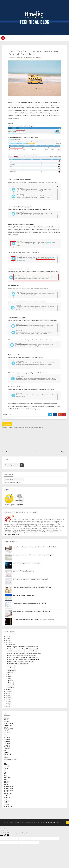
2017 (8, 693)
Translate (16, 482)
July (9, 674)
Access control (8, 723)
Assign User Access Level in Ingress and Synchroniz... (22, 651)
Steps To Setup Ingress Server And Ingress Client (27, 563)
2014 (8, 700)
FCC (5, 734)
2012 (8, 704)
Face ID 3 (7, 740)
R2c (5, 772)
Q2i (5, 763)
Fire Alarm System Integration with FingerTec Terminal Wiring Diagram (34, 619)
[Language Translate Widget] (14, 479)
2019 (8, 689)
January (10, 687)
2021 (8, 640)
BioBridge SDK (8, 729)
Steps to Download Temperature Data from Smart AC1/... (24, 653)
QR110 (6, 768)
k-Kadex (6, 803)
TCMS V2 (7, 781)
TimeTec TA (8, 792)
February (10, 685)
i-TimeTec (7, 797)
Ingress (6, 752)
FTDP (6, 736)
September (11, 670)
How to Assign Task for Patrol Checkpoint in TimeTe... (23, 647)
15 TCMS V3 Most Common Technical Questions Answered (30, 579)
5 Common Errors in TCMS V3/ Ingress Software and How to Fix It (32, 611)
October (10, 668)
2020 (8, 642)
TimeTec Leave (9, 788)
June (9, 676)
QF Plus (6, 767)
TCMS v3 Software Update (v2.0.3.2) (24, 571)
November (11, 666)
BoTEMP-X (7, 731)
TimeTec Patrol (9, 790)
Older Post (64, 452)
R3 (5, 774)
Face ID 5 (7, 745)
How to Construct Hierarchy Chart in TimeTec (20, 662)
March (10, 683)
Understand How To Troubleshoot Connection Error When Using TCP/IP (34, 555)
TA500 (6, 779)
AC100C (6, 718)
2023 (8, 636)
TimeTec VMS (8, 794)
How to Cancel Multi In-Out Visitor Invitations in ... (22, 655)
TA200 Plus (7, 777)
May (9, 679)
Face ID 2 (7, 738)
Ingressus (7, 756)
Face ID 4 (7, 741)
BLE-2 (6, 727)
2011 (8, 706)
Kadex (6, 758)
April (9, 681)
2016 (8, 695)
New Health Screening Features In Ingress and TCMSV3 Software (32, 587)
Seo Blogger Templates (52, 823)
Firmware (7, 749)
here (21, 505)
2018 (8, 691)
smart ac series (9, 806)
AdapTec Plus (8, 725)
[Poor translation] (7, 835)
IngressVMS (8, 754)
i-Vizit (6, 799)
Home (35, 452)
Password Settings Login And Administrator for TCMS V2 (30, 603)
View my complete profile (11, 534)
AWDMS (7, 722)
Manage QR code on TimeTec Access (18, 664)
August (10, 672)
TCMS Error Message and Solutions (23, 595)
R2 (5, 770)
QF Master (7, 765)
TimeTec (7, 785)
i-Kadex (6, 795)
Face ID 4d (7, 743)
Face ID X (7, 747)
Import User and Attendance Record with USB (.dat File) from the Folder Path (35, 547)
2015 (8, 698)
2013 (8, 702)
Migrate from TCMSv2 (11, 759)
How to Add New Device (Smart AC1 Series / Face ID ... (23, 649)
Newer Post (5, 452)
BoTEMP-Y (7, 732)
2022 (8, 638)
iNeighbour (7, 801)
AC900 (6, 720)
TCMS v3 (7, 783)
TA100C (6, 776)
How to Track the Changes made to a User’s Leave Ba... (23, 659)
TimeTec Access (9, 786)
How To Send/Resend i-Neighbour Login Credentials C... (23, 657)
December (11, 645)
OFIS (6, 761)
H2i (5, 750)
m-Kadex (7, 805)
